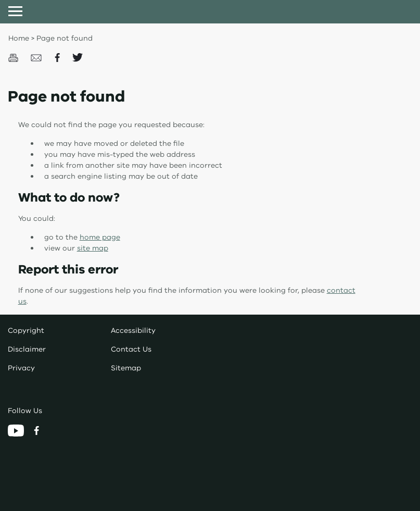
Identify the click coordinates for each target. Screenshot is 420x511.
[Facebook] (36, 430)
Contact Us (131, 349)
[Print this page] (14, 57)
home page (100, 237)
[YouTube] (17, 430)
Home (19, 38)
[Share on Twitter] (78, 57)
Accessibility (133, 331)
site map (93, 248)
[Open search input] (405, 11)
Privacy (21, 368)
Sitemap (126, 368)
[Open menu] (15, 11)
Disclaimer (27, 349)
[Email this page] (37, 57)
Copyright (26, 331)
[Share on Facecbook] (58, 57)
